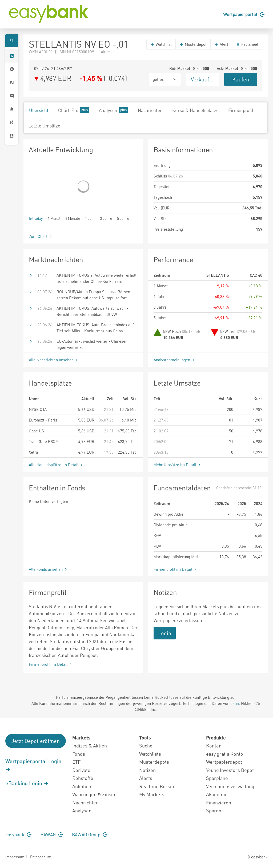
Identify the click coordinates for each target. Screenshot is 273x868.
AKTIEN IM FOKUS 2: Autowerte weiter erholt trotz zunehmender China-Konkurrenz (97, 278)
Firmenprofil (241, 110)
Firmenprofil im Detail (176, 569)
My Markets (152, 794)
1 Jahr (90, 218)
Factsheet (247, 44)
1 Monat (54, 218)
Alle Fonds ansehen (48, 569)
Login (165, 633)
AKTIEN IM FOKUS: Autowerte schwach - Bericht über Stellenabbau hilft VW (92, 311)
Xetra (33, 452)
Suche (146, 745)
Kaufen (241, 79)
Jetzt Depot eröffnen (36, 741)
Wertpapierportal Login (33, 765)
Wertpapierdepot (224, 762)
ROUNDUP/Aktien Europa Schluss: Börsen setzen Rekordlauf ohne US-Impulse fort (93, 295)
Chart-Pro (74, 110)
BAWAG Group (90, 834)
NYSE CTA (38, 409)
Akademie (217, 794)
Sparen (214, 810)
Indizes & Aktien (90, 745)
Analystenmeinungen (174, 360)
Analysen (114, 110)
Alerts (146, 778)
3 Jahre (106, 218)
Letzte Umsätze (44, 126)
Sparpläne (217, 778)
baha (235, 703)
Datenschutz (40, 857)
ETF (76, 762)
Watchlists (150, 754)
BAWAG (52, 834)
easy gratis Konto (225, 754)
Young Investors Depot (230, 770)
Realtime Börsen (157, 786)
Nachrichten (150, 110)
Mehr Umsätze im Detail (178, 465)
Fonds (79, 754)
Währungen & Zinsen (94, 794)
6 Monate (73, 218)
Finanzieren (219, 802)
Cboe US (36, 431)
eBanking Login (27, 783)
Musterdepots (154, 762)
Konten (214, 745)
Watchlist (161, 44)
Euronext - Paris (43, 420)
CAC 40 (256, 275)
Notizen (147, 770)
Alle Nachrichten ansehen (54, 360)
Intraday (36, 218)
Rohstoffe (83, 778)
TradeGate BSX (44, 441)
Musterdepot (193, 44)
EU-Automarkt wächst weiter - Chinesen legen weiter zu (92, 344)
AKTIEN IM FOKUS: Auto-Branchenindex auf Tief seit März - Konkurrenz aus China (95, 328)
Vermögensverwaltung (230, 786)
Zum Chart (41, 236)
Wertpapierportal (244, 14)
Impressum (15, 857)
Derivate (81, 770)
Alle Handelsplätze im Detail (56, 465)
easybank (18, 834)
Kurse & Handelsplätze (195, 110)
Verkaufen (203, 79)
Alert (221, 44)
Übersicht (39, 110)
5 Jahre (123, 218)
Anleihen (82, 786)
